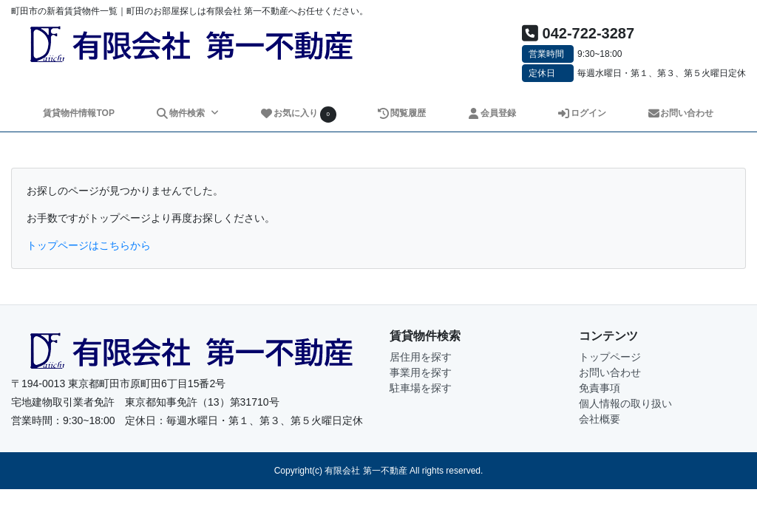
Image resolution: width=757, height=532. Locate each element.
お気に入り (298, 114)
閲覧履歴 (402, 113)
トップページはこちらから (89, 245)
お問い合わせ (680, 113)
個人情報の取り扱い (625, 403)
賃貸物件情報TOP (78, 113)
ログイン (581, 113)
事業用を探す (421, 372)
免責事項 (600, 388)
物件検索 (181, 113)
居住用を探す (421, 357)
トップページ (610, 357)
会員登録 (491, 113)
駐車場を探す (421, 388)
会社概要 (600, 419)
